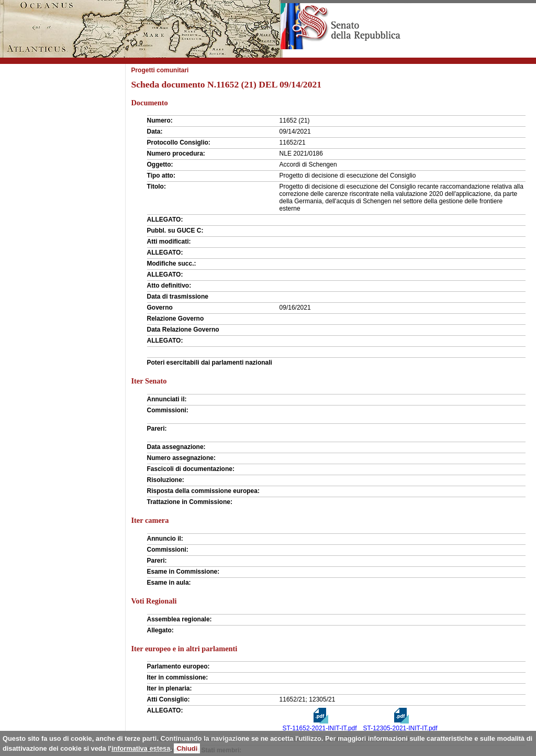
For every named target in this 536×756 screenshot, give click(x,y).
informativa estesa (141, 748)
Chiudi (187, 748)
